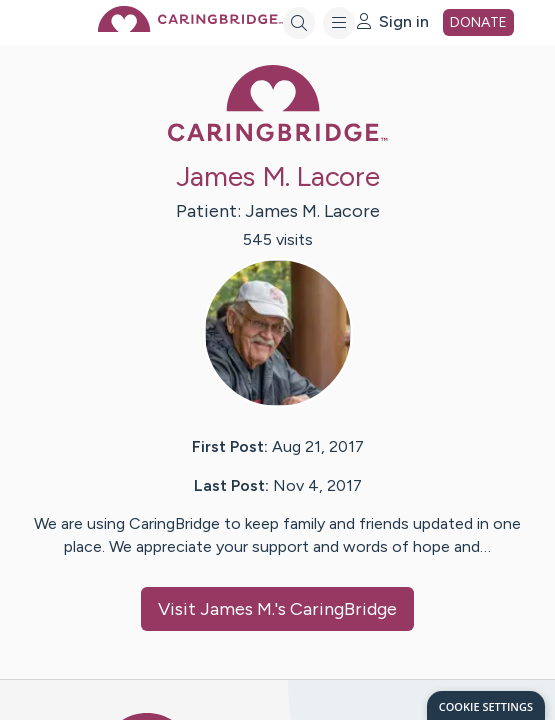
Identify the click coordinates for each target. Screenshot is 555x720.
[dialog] (486, 705)
